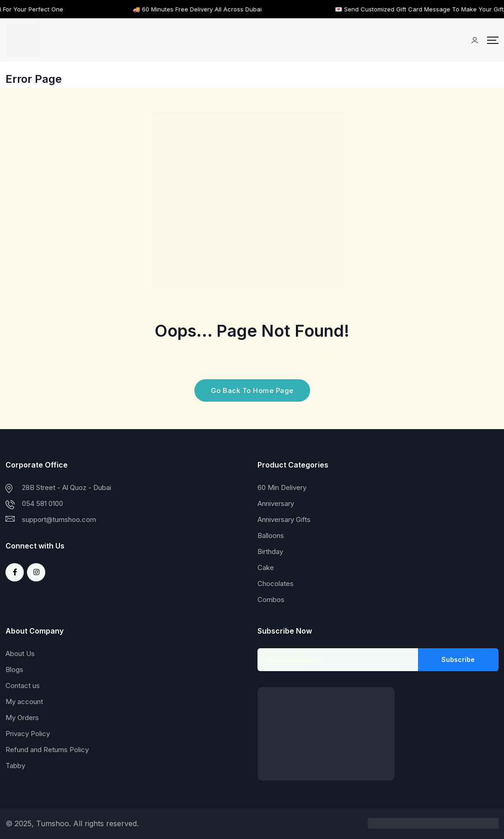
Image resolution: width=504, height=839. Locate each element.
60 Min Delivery (282, 487)
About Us (20, 653)
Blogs (14, 670)
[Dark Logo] (23, 40)
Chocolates (276, 584)
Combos (271, 600)
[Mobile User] (475, 40)
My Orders (22, 718)
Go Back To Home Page (252, 390)
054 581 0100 (43, 503)
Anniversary (276, 503)
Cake (266, 567)
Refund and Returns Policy (47, 750)
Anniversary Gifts (284, 519)
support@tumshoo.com (59, 519)
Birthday (270, 551)
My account (24, 702)
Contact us (23, 686)
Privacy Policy (28, 734)
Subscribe (458, 659)
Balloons (271, 535)
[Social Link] (15, 572)
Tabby (15, 766)
